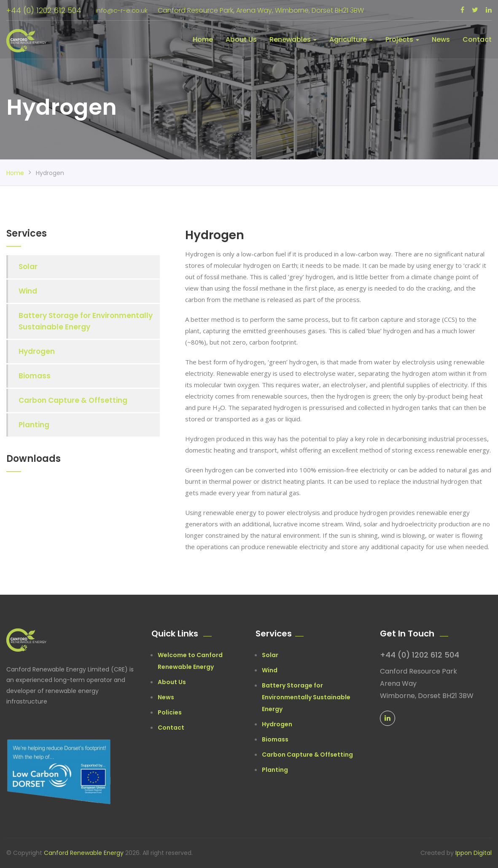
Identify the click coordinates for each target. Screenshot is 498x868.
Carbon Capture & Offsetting (73, 400)
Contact (477, 39)
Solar (28, 267)
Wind (28, 291)
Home (203, 39)
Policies (170, 712)
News (441, 39)
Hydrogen (37, 351)
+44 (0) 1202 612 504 (44, 10)
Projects (402, 39)
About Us (241, 39)
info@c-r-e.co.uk (120, 10)
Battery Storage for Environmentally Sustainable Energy (86, 321)
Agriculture (351, 39)
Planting (34, 425)
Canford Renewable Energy (85, 853)
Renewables (293, 39)
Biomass (35, 376)
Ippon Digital (474, 853)
